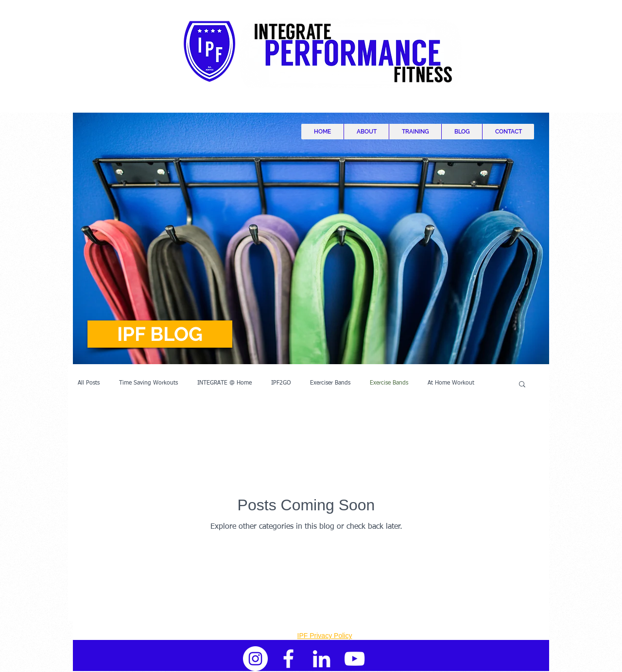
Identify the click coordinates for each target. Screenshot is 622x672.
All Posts (89, 383)
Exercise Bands (389, 383)
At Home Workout (451, 383)
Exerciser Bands (330, 383)
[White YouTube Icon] (354, 659)
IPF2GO (281, 383)
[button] (160, 334)
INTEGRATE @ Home (225, 383)
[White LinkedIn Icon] (321, 659)
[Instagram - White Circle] (255, 659)
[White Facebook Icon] (288, 659)
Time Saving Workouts (148, 383)
